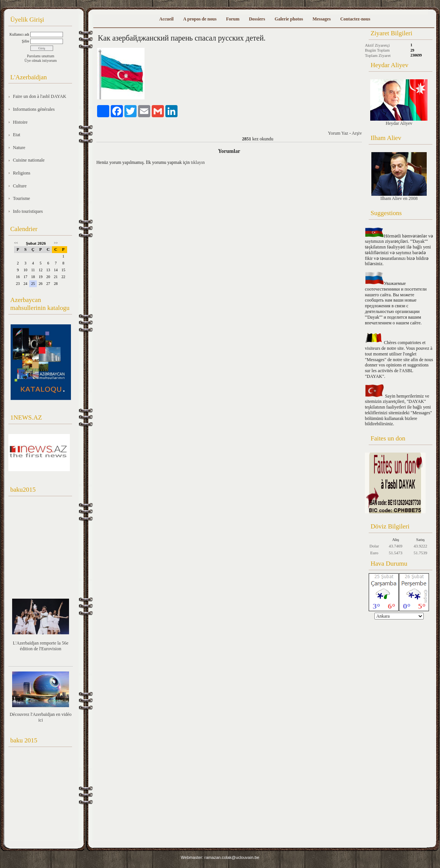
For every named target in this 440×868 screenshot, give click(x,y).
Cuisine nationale (29, 160)
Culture (20, 186)
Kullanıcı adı (19, 34)
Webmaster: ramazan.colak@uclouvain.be (220, 857)
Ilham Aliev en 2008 (399, 177)
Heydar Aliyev (399, 103)
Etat (16, 135)
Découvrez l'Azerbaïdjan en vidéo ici (40, 717)
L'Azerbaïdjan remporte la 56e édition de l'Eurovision (41, 646)
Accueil (167, 19)
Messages (322, 19)
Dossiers (257, 19)
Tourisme (21, 198)
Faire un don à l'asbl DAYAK (40, 96)
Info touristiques (28, 211)
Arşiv (357, 133)
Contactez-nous (355, 19)
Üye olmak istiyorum (41, 61)
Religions (22, 173)
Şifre (26, 41)
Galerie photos (289, 19)
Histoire (20, 122)
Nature (19, 148)
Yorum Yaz (338, 133)
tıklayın (198, 162)
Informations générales (34, 109)
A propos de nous (200, 19)
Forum (233, 19)
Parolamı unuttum (41, 56)
